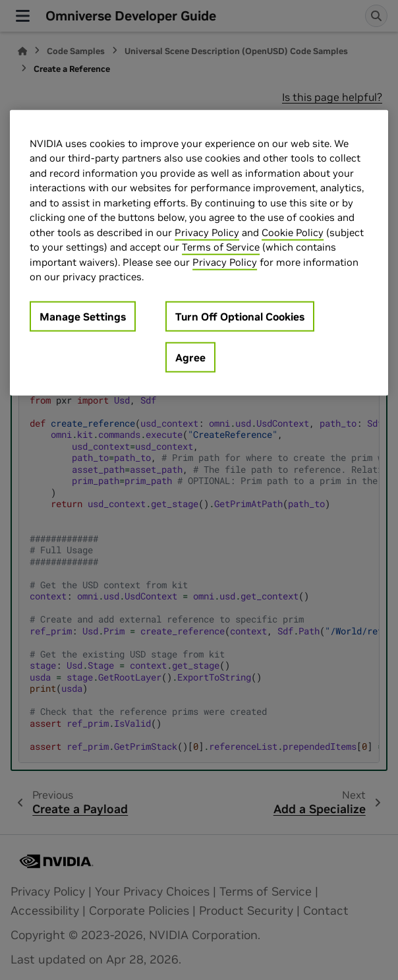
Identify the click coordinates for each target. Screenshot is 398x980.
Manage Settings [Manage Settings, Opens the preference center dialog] (83, 317)
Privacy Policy (207, 232)
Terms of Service (221, 247)
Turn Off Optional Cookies (240, 317)
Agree (190, 357)
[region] (199, 253)
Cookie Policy (293, 232)
